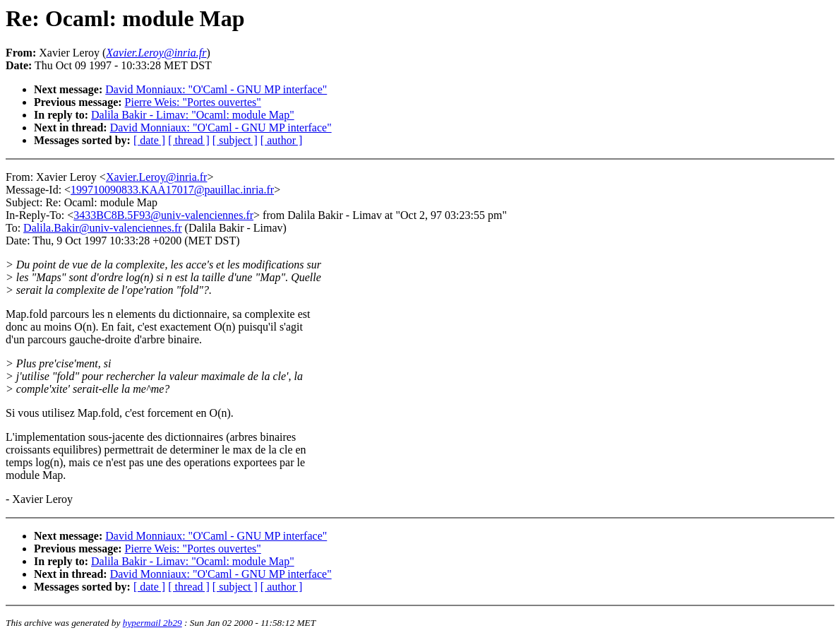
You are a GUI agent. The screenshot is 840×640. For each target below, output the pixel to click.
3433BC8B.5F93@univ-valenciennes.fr (163, 215)
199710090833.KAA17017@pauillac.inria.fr (172, 190)
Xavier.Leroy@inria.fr (157, 177)
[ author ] (282, 140)
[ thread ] (189, 140)
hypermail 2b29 (152, 623)
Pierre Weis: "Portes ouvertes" (193, 102)
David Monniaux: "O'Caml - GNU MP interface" (216, 89)
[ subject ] (235, 140)
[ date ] (149, 140)
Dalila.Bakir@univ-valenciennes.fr (102, 228)
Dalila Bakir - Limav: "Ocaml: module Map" (193, 115)
